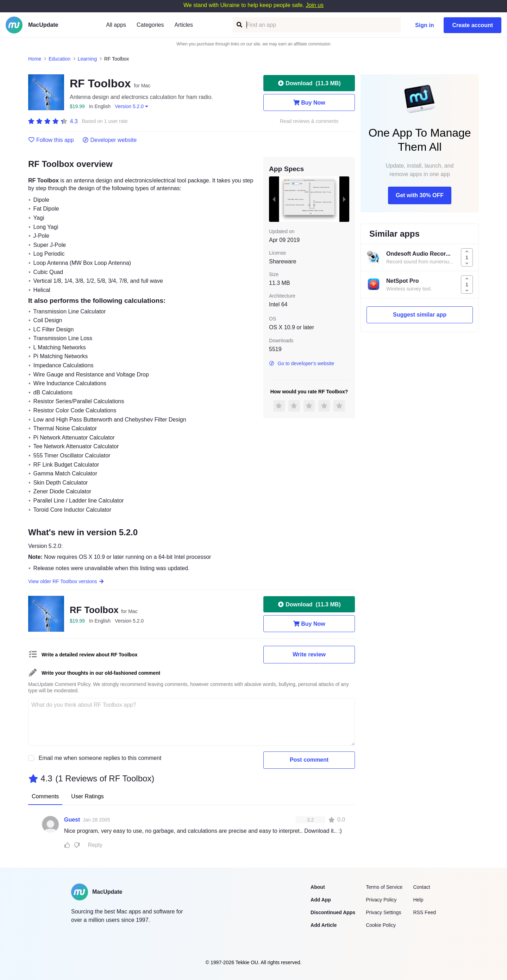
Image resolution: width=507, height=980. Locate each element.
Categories (150, 25)
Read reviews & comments (309, 121)
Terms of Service (384, 887)
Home (35, 59)
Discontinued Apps (333, 912)
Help (418, 900)
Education (60, 59)
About (318, 887)
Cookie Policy (381, 925)
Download (309, 83)
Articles (183, 25)
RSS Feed (424, 912)
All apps (116, 25)
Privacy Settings (383, 912)
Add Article (324, 925)
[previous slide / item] (274, 199)
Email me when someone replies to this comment (100, 758)
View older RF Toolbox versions (66, 581)
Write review (309, 654)
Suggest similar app (420, 315)
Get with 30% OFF (420, 195)
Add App (321, 900)
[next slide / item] (344, 199)
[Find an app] (239, 25)
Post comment (309, 760)
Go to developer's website (302, 363)
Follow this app (51, 140)
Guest (72, 820)
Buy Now (309, 102)
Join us (315, 5)
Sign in (424, 25)
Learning (87, 59)
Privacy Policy (381, 900)
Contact (421, 887)
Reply (95, 845)
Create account (472, 25)
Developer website (110, 140)
